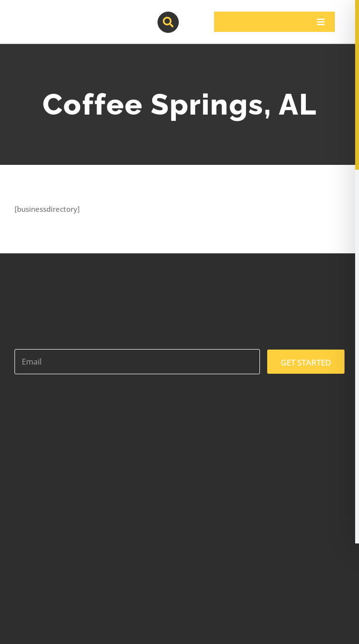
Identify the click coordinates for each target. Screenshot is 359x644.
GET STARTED (306, 362)
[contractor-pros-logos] (66, 15)
